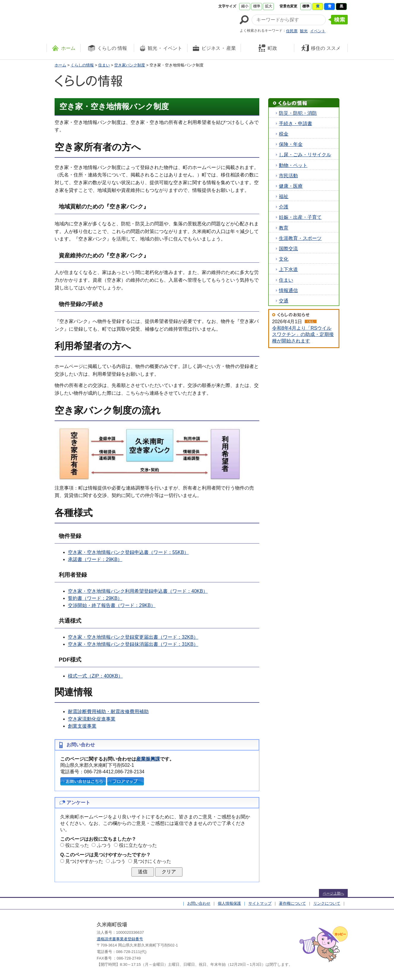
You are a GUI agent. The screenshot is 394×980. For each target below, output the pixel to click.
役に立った (77, 845)
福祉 (284, 196)
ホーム (60, 65)
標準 (257, 6)
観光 (304, 31)
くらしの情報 (82, 65)
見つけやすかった (84, 861)
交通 (284, 301)
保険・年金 (291, 144)
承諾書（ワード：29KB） (95, 559)
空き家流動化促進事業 (92, 719)
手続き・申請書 (295, 124)
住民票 (292, 31)
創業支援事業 (82, 726)
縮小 (245, 6)
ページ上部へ (333, 893)
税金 (284, 134)
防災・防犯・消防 (298, 113)
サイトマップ (260, 903)
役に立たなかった (138, 845)
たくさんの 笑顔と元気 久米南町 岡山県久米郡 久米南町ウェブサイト (100, 18)
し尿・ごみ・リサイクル (305, 155)
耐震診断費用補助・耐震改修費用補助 (108, 712)
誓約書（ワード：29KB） (95, 598)
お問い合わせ (199, 903)
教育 (284, 228)
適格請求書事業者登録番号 (120, 939)
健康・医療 (291, 186)
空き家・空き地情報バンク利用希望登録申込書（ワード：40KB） (138, 591)
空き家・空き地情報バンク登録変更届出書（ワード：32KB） (133, 637)
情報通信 (288, 290)
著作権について (292, 903)
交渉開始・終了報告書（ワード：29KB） (112, 605)
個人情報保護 (229, 903)
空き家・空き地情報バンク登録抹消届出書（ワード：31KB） (133, 644)
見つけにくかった (152, 861)
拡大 (269, 6)
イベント (318, 31)
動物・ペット (293, 165)
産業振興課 (148, 759)
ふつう (104, 845)
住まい (104, 65)
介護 (284, 207)
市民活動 (288, 176)
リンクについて (327, 903)
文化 (284, 259)
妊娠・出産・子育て (300, 217)
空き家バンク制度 (130, 65)
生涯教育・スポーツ (300, 238)
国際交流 (288, 249)
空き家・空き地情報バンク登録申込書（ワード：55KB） (128, 552)
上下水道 (288, 269)
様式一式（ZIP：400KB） (95, 676)
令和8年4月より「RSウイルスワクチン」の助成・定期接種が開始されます (303, 334)
